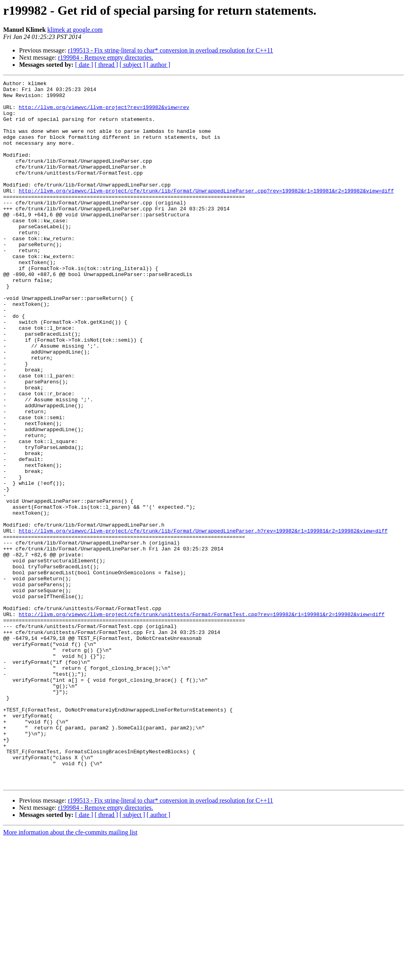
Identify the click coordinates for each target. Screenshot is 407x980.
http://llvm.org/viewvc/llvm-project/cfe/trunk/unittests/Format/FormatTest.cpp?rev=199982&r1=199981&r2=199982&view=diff (202, 721)
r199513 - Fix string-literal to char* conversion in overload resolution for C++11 (171, 50)
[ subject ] (132, 65)
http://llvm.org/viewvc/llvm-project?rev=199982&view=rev (104, 113)
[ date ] (84, 65)
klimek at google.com (75, 30)
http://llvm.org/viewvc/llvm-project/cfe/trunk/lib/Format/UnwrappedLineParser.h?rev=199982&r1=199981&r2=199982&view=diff (203, 621)
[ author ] (159, 65)
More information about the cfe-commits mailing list (70, 973)
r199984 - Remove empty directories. (106, 57)
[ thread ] (106, 65)
